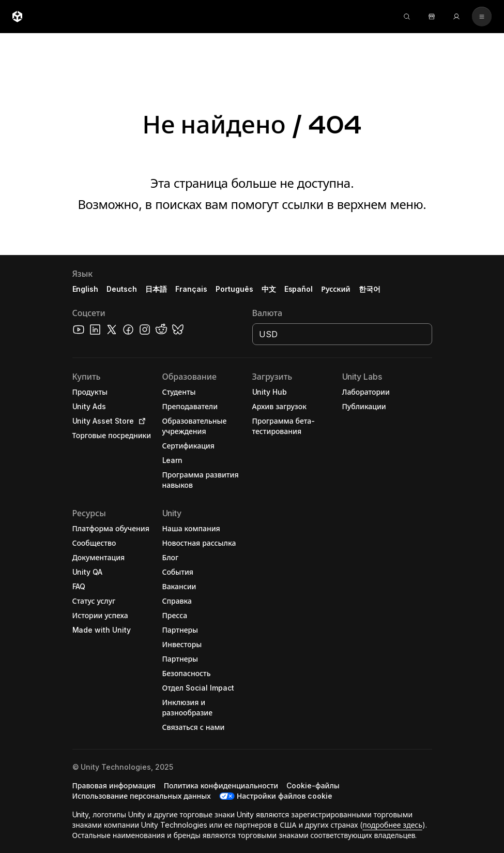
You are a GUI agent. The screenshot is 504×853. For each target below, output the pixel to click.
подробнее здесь (392, 825)
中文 (269, 289)
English (86, 289)
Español (299, 289)
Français (191, 289)
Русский (335, 289)
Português (234, 289)
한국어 (370, 289)
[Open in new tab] (140, 421)
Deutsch (122, 289)
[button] (252, 554)
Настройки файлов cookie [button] (285, 796)
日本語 (156, 289)
